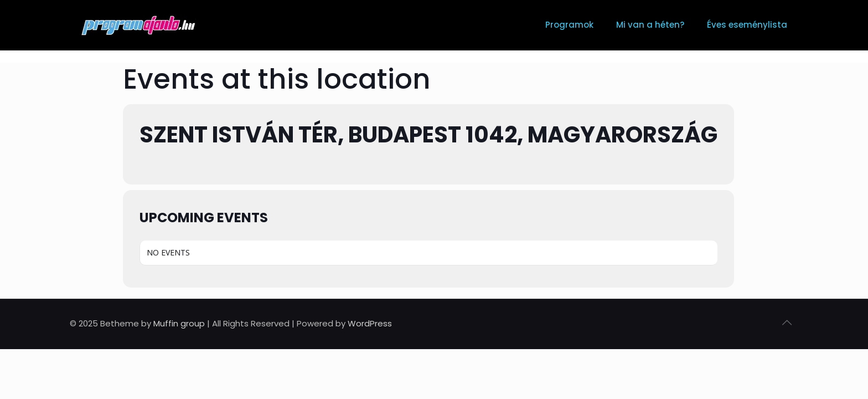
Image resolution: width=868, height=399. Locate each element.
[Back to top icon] (787, 323)
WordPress (370, 323)
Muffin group (179, 323)
